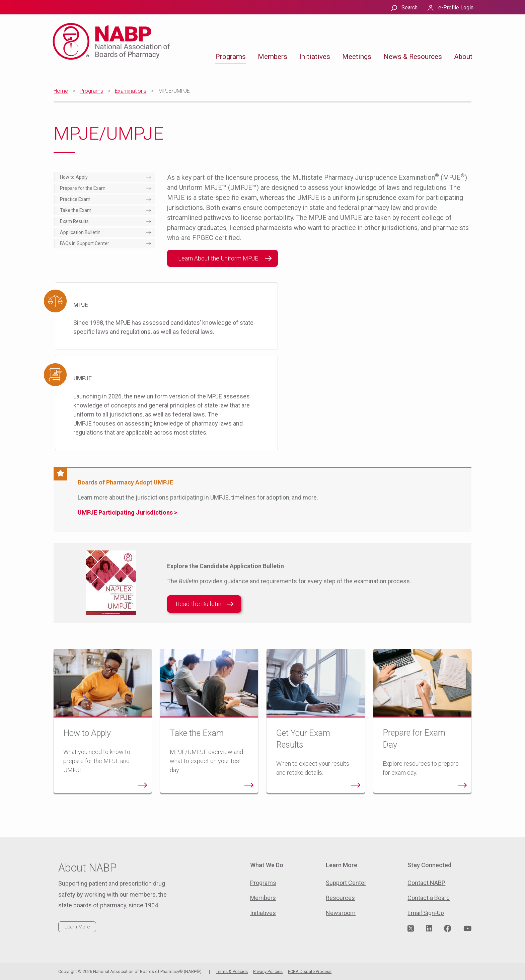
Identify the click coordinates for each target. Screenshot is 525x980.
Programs (231, 57)
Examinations (131, 91)
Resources (340, 898)
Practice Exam (75, 199)
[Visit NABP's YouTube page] (467, 929)
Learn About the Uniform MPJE (218, 258)
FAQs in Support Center (85, 243)
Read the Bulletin (205, 604)
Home (61, 91)
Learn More (77, 927)
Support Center (346, 883)
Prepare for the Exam (83, 188)
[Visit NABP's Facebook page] (448, 929)
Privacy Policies (268, 971)
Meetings (357, 57)
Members (273, 57)
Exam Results (74, 221)
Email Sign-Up (426, 913)
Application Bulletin (80, 232)
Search (409, 8)
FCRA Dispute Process (310, 971)
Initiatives (315, 57)
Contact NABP (426, 883)
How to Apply (74, 177)
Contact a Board (429, 898)
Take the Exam (76, 210)
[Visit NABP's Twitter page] (411, 929)
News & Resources (413, 57)
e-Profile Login (456, 8)
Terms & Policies (232, 971)
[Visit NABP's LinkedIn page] (429, 929)
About (463, 57)
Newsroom (341, 913)
